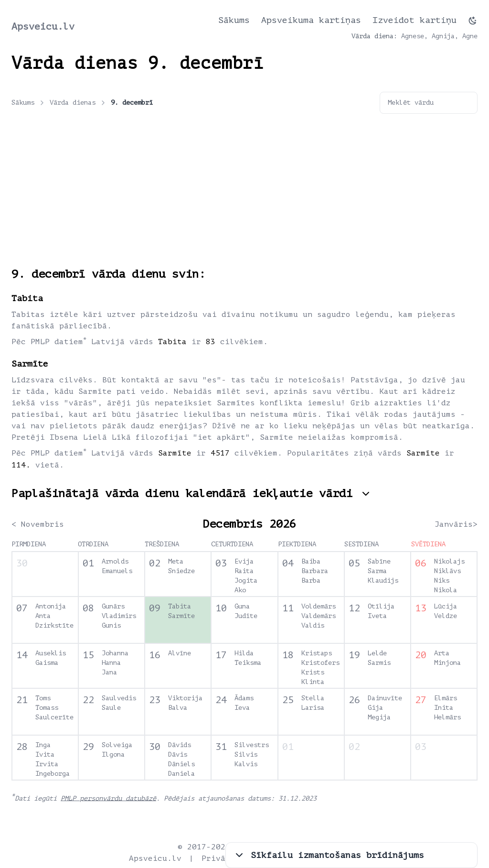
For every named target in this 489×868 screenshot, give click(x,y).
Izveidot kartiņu (415, 20)
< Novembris (38, 524)
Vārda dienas (78, 103)
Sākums (234, 20)
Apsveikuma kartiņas (311, 20)
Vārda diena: (374, 36)
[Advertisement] (244, 195)
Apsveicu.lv (43, 27)
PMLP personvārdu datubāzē (108, 798)
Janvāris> (456, 524)
